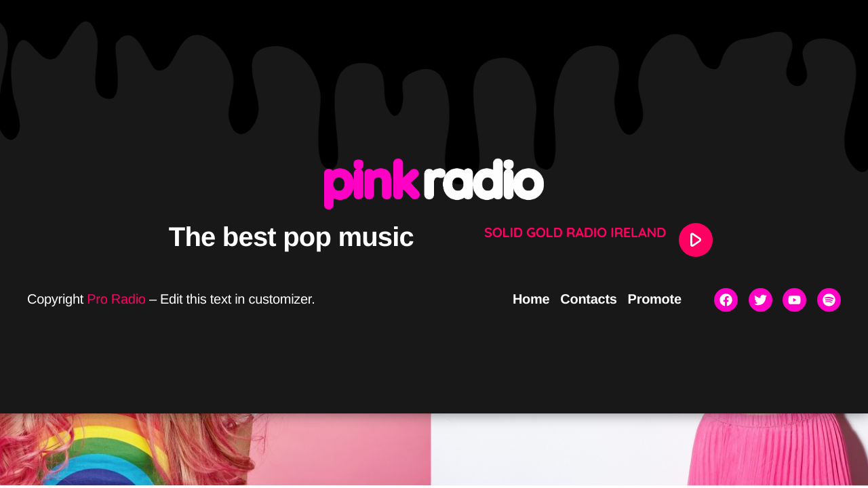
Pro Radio (116, 300)
